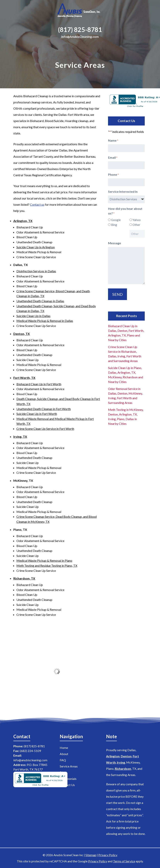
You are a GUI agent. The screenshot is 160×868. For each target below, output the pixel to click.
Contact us (37, 204)
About (64, 754)
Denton (126, 756)
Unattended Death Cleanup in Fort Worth (44, 409)
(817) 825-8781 (80, 30)
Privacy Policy (108, 855)
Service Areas (69, 766)
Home (64, 748)
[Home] (80, 11)
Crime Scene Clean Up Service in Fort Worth (45, 429)
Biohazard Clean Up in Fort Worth (39, 384)
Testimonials (68, 779)
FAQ (63, 760)
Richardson (123, 769)
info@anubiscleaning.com (30, 760)
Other (136, 225)
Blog (63, 772)
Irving (121, 762)
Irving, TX (20, 437)
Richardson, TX (24, 578)
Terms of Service (124, 861)
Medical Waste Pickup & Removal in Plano (44, 560)
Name (113, 141)
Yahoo (137, 220)
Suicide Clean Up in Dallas (33, 316)
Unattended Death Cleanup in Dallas (40, 301)
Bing (114, 225)
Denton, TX (22, 334)
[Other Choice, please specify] (137, 234)
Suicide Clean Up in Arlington (36, 247)
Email (113, 158)
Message (114, 243)
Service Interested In (123, 191)
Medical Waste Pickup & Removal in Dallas (45, 321)
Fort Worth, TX (24, 378)
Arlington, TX (23, 221)
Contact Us (67, 785)
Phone (113, 175)
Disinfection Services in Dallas (36, 271)
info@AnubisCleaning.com (80, 37)
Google (116, 220)
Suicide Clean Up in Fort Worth (37, 414)
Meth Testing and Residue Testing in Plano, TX (47, 566)
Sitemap (91, 855)
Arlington (113, 756)
